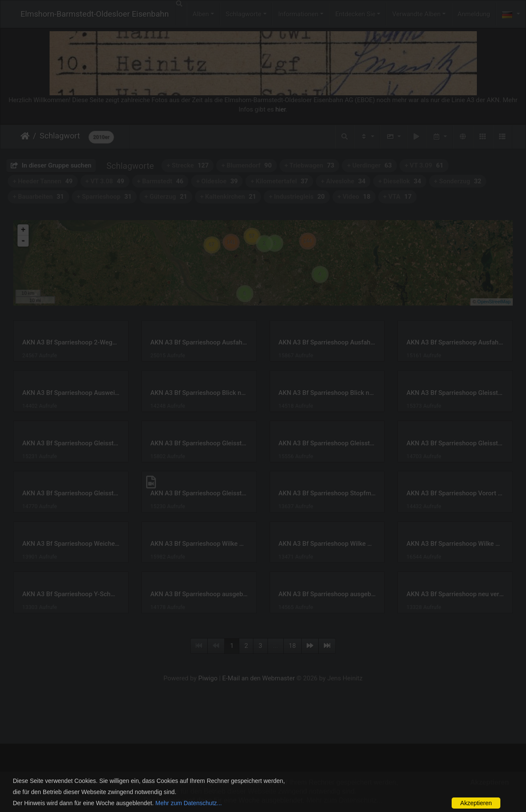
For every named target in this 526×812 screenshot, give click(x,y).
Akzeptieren (476, 803)
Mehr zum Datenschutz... (189, 803)
